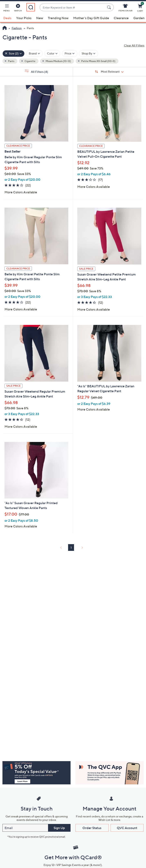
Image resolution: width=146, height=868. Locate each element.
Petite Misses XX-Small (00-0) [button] (98, 61)
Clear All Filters (134, 45)
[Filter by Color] (52, 54)
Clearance (121, 18)
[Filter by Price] (70, 54)
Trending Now (58, 18)
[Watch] (18, 9)
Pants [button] (11, 61)
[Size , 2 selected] (13, 54)
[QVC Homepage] (5, 28)
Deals (7, 18)
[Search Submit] (110, 7)
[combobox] (73, 7)
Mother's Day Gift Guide (91, 18)
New (40, 18)
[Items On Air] (125, 9)
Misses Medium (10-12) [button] (58, 61)
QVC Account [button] (127, 828)
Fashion (17, 28)
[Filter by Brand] (34, 54)
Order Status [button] (92, 828)
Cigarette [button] (30, 61)
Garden (139, 18)
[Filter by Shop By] (89, 54)
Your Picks (24, 18)
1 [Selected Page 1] (71, 547)
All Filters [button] (36, 71)
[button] (7, 9)
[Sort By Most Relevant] (109, 72)
